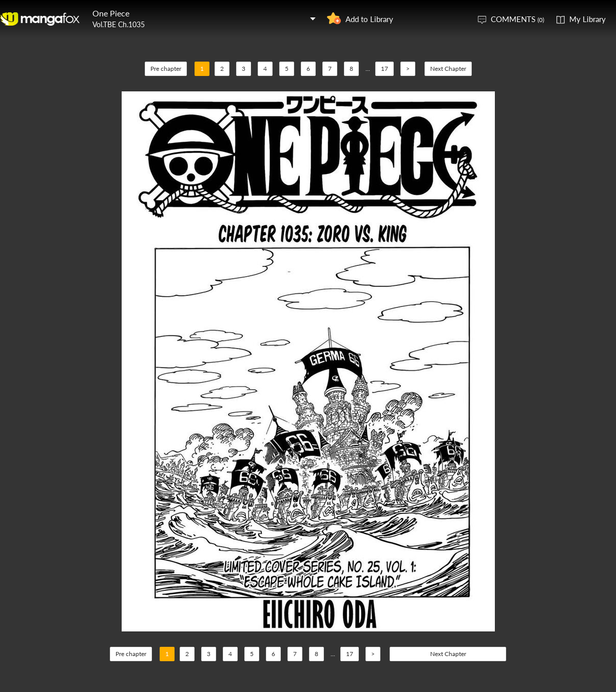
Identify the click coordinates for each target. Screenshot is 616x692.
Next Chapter (448, 69)
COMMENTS (517, 19)
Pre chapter (166, 69)
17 (384, 69)
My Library (588, 19)
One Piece (111, 13)
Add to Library (369, 19)
